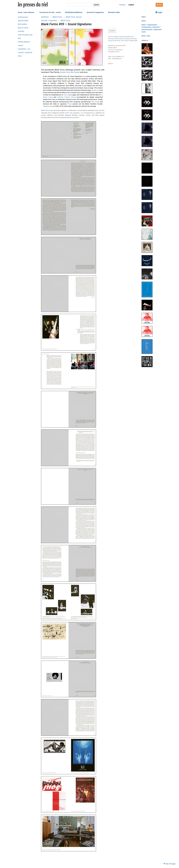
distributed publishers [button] (74, 12)
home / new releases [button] (26, 12)
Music (144, 21)
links (20, 56)
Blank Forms (57, 17)
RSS (159, 5)
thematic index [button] (114, 12)
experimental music (67, 117)
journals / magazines (49, 20)
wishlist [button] (112, 31)
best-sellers (22, 24)
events (21, 45)
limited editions (24, 42)
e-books (21, 31)
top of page (169, 864)
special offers (23, 21)
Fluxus (70, 104)
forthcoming (23, 17)
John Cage (67, 95)
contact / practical (25, 53)
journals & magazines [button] (95, 12)
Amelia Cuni (65, 72)
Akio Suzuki (75, 72)
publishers (45, 17)
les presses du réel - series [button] (50, 12)
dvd (19, 38)
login (159, 12)
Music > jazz (146, 36)
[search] (80, 5)
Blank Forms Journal (74, 17)
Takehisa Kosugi (48, 106)
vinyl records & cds (25, 35)
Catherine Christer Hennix (66, 97)
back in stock (23, 28)
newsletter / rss (24, 49)
